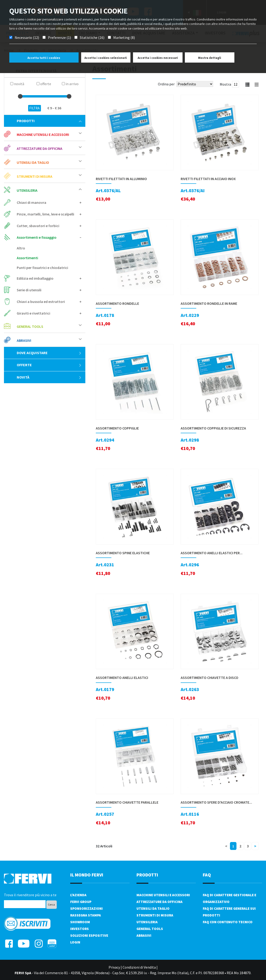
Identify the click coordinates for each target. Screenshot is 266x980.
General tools (30, 326)
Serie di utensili (29, 290)
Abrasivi (24, 340)
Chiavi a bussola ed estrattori (41, 302)
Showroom (80, 922)
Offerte (49, 365)
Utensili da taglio (33, 162)
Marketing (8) (124, 37)
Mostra (225, 84)
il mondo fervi (87, 875)
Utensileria (27, 190)
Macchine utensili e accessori (43, 134)
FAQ (207, 875)
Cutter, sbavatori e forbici (38, 226)
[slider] (20, 96)
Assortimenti (27, 258)
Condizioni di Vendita (139, 967)
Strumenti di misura (35, 176)
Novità (49, 377)
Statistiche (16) (92, 37)
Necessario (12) (27, 37)
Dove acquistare (49, 353)
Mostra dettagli (210, 58)
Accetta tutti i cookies (44, 58)
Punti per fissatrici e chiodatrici (42, 268)
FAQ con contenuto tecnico (228, 922)
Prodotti (49, 121)
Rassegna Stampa (86, 915)
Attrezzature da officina (40, 148)
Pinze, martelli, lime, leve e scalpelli (45, 214)
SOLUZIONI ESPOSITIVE (89, 935)
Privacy (114, 967)
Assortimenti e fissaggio (37, 237)
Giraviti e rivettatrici (33, 313)
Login (75, 942)
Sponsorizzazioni (86, 908)
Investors (80, 929)
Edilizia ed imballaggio (35, 278)
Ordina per (166, 84)
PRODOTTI (147, 875)
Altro (21, 248)
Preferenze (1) (59, 37)
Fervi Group (81, 902)
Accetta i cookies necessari (158, 58)
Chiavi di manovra (32, 202)
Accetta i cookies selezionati (106, 58)
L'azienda (78, 895)
